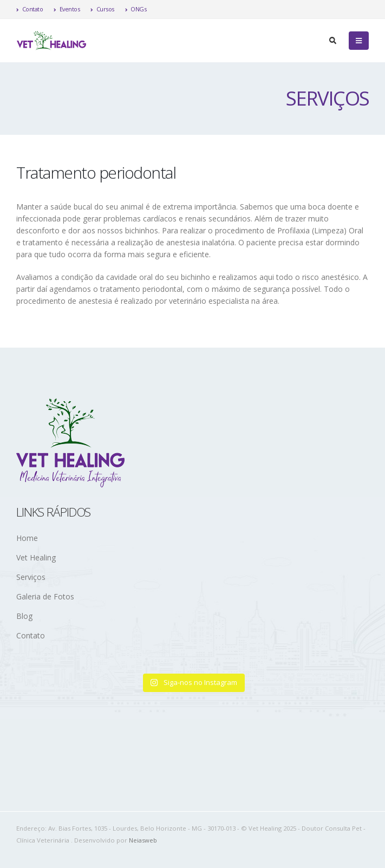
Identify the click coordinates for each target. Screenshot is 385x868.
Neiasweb (143, 840)
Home (27, 538)
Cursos (102, 9)
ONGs (136, 9)
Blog (24, 616)
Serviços (31, 577)
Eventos (67, 9)
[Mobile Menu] (359, 41)
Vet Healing (36, 557)
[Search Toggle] (332, 41)
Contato (30, 9)
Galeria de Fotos (45, 596)
